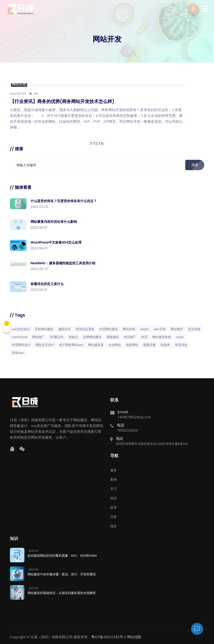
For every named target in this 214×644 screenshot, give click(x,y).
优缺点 (73, 337)
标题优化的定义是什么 (47, 284)
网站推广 (38, 337)
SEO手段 (160, 329)
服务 (114, 470)
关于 (114, 489)
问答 (114, 517)
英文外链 (194, 329)
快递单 (165, 345)
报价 (114, 526)
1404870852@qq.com (134, 417)
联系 (114, 507)
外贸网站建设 (109, 329)
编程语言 (65, 329)
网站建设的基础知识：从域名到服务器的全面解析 (62, 593)
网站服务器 (96, 345)
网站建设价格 (162, 337)
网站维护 (177, 329)
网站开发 (19, 84)
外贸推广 (130, 337)
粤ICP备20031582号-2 (109, 637)
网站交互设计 (45, 345)
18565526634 (127, 430)
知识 (114, 498)
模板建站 (113, 337)
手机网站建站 (44, 329)
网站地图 (134, 637)
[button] (205, 9)
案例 (114, 479)
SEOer (145, 329)
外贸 (144, 337)
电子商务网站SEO (71, 345)
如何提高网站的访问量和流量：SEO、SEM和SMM (62, 556)
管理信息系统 (85, 329)
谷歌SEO (18, 353)
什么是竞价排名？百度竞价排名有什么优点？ (64, 201)
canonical (20, 337)
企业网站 (115, 345)
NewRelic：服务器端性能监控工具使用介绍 (63, 263)
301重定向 (57, 337)
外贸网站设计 (21, 345)
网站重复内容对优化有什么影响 (54, 222)
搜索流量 (149, 345)
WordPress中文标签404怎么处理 (56, 242)
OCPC (180, 337)
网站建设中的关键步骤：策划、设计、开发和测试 (62, 574)
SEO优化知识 (21, 329)
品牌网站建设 (92, 337)
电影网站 (132, 345)
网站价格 (129, 329)
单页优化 (181, 345)
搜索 (197, 165)
